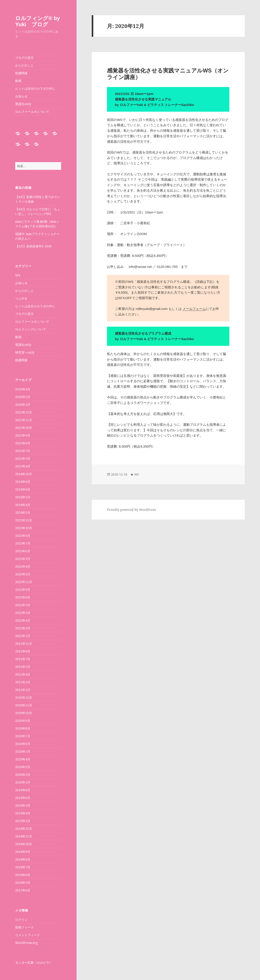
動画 (18, 81)
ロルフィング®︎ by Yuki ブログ (37, 21)
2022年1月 (23, 636)
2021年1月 (23, 690)
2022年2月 (23, 628)
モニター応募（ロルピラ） (34, 962)
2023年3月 (23, 574)
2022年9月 (23, 590)
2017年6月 (23, 890)
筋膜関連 (21, 73)
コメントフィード (28, 935)
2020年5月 (23, 751)
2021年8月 (23, 651)
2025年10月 (24, 428)
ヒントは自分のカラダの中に (35, 88)
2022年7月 (23, 605)
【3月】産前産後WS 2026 (33, 246)
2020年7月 (23, 736)
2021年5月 (23, 667)
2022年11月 (24, 582)
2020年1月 (23, 782)
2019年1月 (23, 821)
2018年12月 (24, 829)
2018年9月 (23, 852)
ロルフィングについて (31, 329)
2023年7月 (23, 543)
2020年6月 (23, 744)
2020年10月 (24, 713)
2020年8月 (23, 728)
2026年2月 (23, 397)
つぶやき (21, 298)
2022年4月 (23, 620)
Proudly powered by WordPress (131, 510)
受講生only (23, 104)
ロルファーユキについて (32, 112)
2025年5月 (23, 459)
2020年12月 (24, 697)
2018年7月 (23, 867)
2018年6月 (23, 875)
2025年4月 (23, 466)
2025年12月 (24, 412)
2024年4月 (23, 505)
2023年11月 (24, 520)
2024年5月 (23, 497)
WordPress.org (26, 943)
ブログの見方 (24, 58)
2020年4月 (23, 759)
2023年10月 (24, 528)
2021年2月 (23, 682)
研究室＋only (25, 352)
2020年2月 (23, 775)
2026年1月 (23, 405)
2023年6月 (23, 551)
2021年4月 (23, 674)
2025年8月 (23, 443)
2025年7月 (23, 451)
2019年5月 (23, 805)
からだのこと (24, 65)
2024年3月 (23, 512)
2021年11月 (24, 644)
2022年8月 (23, 597)
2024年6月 (23, 489)
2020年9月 (23, 721)
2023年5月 (23, 559)
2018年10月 (24, 844)
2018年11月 (24, 836)
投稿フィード (24, 927)
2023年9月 (23, 536)
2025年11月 (24, 420)
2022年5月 (23, 613)
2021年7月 (23, 659)
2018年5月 (23, 883)
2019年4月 (23, 813)
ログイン (21, 920)
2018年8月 (23, 859)
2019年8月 (23, 790)
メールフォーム (194, 309)
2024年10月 (24, 474)
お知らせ (21, 96)
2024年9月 (23, 482)
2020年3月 (23, 767)
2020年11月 (24, 705)
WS (18, 275)
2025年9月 (23, 435)
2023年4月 (23, 566)
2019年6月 (23, 798)
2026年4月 (23, 389)
